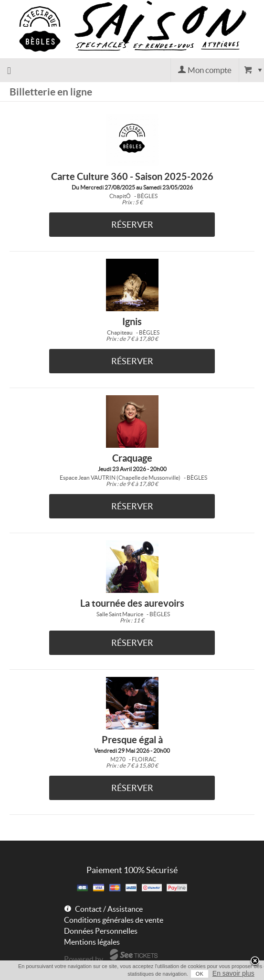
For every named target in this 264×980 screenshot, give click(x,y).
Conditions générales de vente (114, 920)
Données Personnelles (101, 931)
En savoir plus (233, 973)
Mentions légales (92, 942)
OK (200, 974)
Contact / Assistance (109, 909)
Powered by (84, 959)
